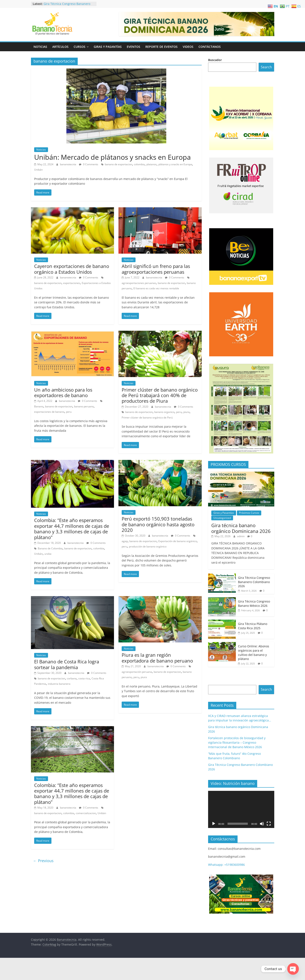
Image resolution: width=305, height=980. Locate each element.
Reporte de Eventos (161, 47)
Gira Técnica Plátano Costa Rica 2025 (253, 626)
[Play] (214, 824)
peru (69, 412)
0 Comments (89, 164)
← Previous (43, 861)
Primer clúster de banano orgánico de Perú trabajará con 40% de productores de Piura (160, 395)
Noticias (40, 47)
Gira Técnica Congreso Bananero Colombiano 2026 (67, 6)
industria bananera (59, 684)
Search (266, 67)
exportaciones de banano (49, 412)
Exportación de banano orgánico (178, 541)
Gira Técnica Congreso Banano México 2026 (254, 603)
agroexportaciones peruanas (139, 283)
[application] (241, 809)
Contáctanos (210, 47)
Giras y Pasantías (108, 47)
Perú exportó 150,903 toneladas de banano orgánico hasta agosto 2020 (158, 524)
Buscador (215, 60)
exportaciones (72, 283)
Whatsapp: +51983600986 (226, 865)
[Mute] (262, 824)
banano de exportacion (118, 164)
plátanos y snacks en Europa (175, 164)
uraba (48, 554)
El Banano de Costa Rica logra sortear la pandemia (67, 664)
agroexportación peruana (137, 672)
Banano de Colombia (50, 548)
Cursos (80, 47)
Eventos (134, 47)
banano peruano (84, 406)
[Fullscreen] (269, 824)
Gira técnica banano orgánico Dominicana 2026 (241, 528)
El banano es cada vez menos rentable (156, 288)
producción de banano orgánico (148, 546)
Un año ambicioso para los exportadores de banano (63, 392)
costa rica (84, 678)
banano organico (164, 412)
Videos (188, 47)
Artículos (60, 47)
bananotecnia (68, 164)
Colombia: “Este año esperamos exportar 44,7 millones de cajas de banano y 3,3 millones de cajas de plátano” (72, 529)
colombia (139, 164)
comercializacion (86, 813)
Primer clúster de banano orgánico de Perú (147, 418)
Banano (39, 406)
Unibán (38, 170)
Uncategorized (222, 518)
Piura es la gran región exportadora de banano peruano (157, 658)
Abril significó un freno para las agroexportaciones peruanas (156, 269)
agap (125, 541)
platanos (152, 164)
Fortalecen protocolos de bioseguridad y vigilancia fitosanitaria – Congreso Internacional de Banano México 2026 (237, 742)
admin (241, 536)
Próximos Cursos (249, 513)
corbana (72, 678)
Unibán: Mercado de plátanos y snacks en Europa (112, 157)
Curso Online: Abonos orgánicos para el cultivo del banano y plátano (254, 652)
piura (186, 412)
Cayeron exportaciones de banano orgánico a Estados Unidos (72, 269)
